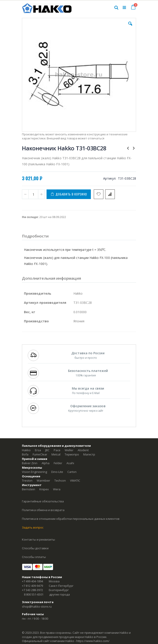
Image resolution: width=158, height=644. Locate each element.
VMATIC (75, 480)
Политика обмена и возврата (43, 510)
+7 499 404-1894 (32, 581)
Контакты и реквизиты (38, 539)
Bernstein (29, 489)
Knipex (44, 489)
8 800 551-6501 (34, 594)
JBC (47, 450)
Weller (69, 450)
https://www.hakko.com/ (93, 641)
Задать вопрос (33, 527)
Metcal (56, 454)
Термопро (72, 454)
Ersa (38, 450)
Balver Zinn (30, 463)
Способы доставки (35, 548)
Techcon (60, 480)
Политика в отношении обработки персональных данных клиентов (71, 519)
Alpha (46, 463)
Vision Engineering (34, 472)
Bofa (25, 454)
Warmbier (43, 480)
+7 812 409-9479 (32, 586)
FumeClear (40, 454)
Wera (57, 489)
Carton (72, 472)
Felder (58, 463)
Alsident (83, 450)
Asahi (70, 463)
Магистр (89, 454)
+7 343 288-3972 (32, 590)
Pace (57, 450)
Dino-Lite (57, 472)
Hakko (26, 450)
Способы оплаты (34, 557)
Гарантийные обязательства (43, 501)
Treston (27, 480)
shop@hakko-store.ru (37, 606)
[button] (130, 27)
